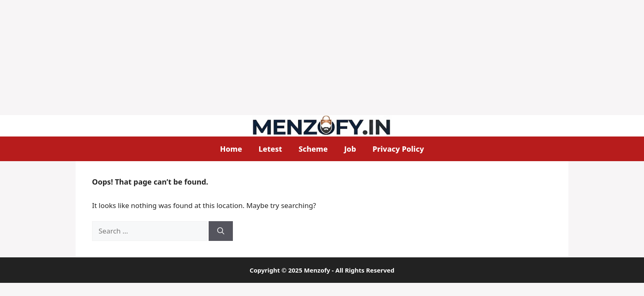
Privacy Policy (398, 149)
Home (231, 149)
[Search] (221, 231)
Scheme (313, 149)
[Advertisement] (246, 58)
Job (350, 149)
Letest (270, 149)
